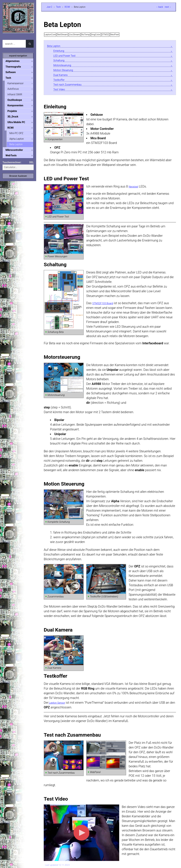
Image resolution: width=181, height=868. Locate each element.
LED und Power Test (67, 56)
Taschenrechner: (12, 165)
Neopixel (135, 190)
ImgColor (96, 34)
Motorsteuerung (64, 67)
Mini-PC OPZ (19, 135)
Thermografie (16, 67)
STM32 (105, 34)
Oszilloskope (17, 101)
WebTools (14, 158)
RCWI (67, 7)
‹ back (160, 7)
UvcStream (75, 34)
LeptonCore (50, 34)
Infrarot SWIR (17, 95)
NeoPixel (115, 34)
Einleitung (60, 51)
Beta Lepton (55, 46)
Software (13, 73)
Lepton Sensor (59, 706)
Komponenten (18, 107)
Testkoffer (60, 82)
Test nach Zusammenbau (71, 87)
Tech (58, 7)
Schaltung (60, 62)
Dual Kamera (62, 77)
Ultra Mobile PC (19, 124)
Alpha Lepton (19, 141)
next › (168, 7)
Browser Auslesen (18, 179)
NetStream (62, 34)
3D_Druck (15, 118)
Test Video (61, 93)
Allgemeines (15, 61)
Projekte (15, 112)
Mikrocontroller (17, 152)
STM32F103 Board (105, 307)
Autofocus (16, 90)
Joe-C (49, 7)
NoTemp (86, 34)
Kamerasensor (18, 84)
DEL (31, 165)
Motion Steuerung (66, 72)
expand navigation (18, 56)
